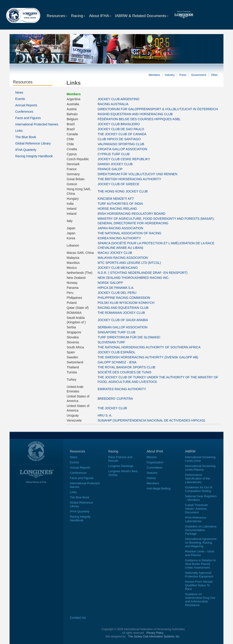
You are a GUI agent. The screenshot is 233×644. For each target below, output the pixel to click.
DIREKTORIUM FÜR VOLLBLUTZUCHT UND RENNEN (137, 174)
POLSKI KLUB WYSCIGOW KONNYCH (126, 303)
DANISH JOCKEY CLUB (115, 164)
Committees (155, 468)
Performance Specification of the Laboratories (198, 478)
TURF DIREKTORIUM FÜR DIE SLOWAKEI (129, 337)
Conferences (24, 112)
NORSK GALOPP (110, 283)
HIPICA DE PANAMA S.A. (116, 288)
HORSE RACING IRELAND (117, 209)
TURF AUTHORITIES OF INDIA (120, 204)
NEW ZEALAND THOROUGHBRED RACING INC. (134, 278)
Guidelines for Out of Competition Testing (199, 489)
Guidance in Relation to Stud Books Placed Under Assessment (200, 564)
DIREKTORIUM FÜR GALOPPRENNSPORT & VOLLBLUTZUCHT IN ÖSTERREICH (158, 109)
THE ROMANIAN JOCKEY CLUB (121, 313)
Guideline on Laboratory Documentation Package (201, 530)
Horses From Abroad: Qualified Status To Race (199, 585)
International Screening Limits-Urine (200, 459)
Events (20, 99)
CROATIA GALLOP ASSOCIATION (122, 149)
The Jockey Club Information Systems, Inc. (154, 637)
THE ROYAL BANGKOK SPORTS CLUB (126, 367)
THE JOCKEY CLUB (112, 408)
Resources (57, 16)
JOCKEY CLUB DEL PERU (117, 293)
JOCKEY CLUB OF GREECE (118, 184)
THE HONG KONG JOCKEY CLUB (123, 191)
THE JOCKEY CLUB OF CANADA (122, 134)
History (151, 478)
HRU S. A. (105, 415)
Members (154, 75)
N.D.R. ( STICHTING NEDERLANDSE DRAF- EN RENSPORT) (143, 273)
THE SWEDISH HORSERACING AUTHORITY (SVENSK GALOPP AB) (148, 357)
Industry (170, 75)
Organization (155, 462)
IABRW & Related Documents (142, 16)
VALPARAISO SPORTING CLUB (121, 144)
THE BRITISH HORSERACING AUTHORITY (129, 179)
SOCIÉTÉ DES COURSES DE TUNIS (124, 372)
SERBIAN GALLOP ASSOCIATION (123, 327)
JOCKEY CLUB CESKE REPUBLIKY (124, 159)
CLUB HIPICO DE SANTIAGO (119, 139)
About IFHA (100, 16)
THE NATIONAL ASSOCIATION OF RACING (129, 233)
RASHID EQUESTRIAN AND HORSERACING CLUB (135, 114)
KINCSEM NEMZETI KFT (116, 199)
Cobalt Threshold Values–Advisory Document (196, 509)
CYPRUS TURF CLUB (114, 154)
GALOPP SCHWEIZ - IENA (117, 362)
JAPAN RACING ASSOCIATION (120, 228)
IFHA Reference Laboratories (196, 519)
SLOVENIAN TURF (111, 342)
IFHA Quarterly (26, 150)
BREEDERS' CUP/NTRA (115, 399)
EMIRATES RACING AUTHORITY (122, 389)
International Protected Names (37, 124)
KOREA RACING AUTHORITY (119, 238)
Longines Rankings (121, 466)
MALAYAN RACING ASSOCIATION (123, 258)
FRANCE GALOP (110, 169)
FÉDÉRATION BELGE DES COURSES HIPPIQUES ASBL (139, 119)
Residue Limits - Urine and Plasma (200, 553)
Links (19, 131)
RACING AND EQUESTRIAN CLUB (123, 308)
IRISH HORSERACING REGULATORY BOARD (132, 214)
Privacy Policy (155, 633)
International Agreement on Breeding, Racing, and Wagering (201, 543)
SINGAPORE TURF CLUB (116, 332)
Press (183, 75)
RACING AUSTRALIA (113, 104)
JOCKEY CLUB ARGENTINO (118, 99)
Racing (78, 16)
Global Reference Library (33, 143)
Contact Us (78, 618)
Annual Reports (26, 105)
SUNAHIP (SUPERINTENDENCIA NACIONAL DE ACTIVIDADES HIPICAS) (151, 420)
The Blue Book (26, 137)
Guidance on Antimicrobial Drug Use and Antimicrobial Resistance (200, 600)
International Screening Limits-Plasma (200, 468)
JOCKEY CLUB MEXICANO (118, 268)
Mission (152, 457)
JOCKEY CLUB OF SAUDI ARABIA (123, 320)
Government (199, 75)
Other (214, 75)
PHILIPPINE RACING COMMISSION (124, 298)
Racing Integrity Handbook (34, 156)
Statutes (152, 473)
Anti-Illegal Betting (159, 488)
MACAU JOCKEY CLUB (115, 253)
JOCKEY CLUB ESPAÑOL (116, 352)
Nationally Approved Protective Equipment (199, 575)
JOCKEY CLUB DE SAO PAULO (121, 129)
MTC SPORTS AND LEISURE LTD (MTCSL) (129, 263)
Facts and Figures (28, 118)
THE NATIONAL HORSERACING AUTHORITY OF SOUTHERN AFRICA (149, 347)
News (19, 92)
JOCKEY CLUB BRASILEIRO (119, 124)
